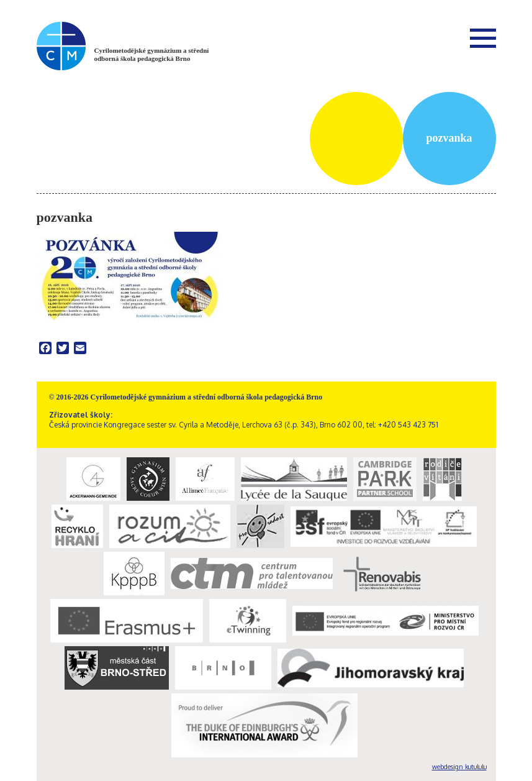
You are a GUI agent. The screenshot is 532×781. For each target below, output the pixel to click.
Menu (483, 38)
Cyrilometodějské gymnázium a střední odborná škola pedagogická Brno (152, 54)
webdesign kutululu (459, 767)
